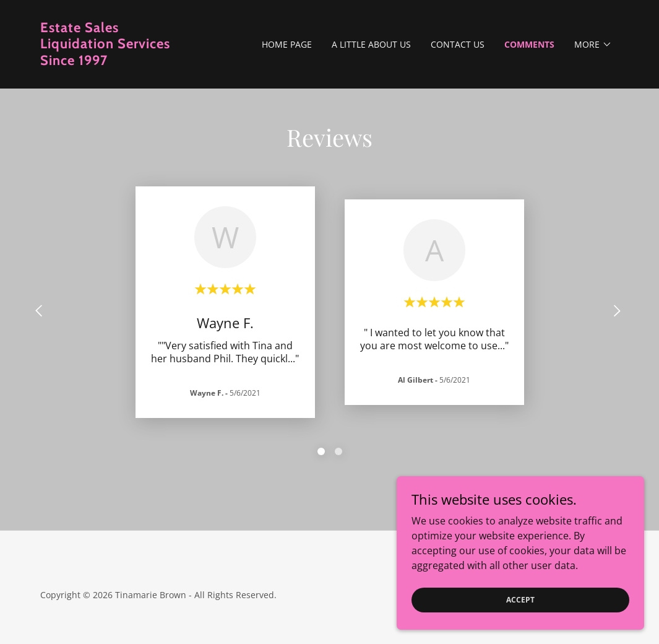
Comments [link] (529, 44)
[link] (113, 61)
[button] (593, 45)
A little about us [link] (371, 44)
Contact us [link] (458, 44)
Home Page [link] (287, 44)
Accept (520, 600)
